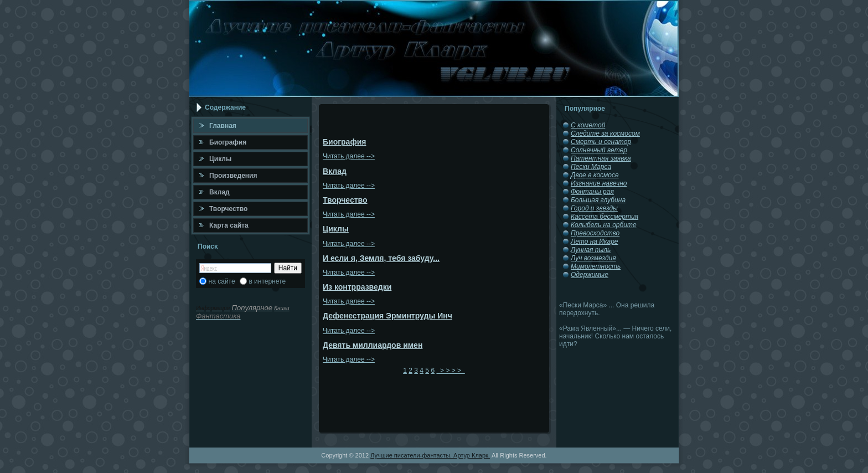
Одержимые (590, 275)
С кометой (588, 125)
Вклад (335, 171)
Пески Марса (591, 167)
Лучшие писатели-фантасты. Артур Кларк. (430, 455)
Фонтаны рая (592, 192)
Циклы (336, 229)
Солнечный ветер (599, 150)
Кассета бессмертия (604, 217)
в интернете (267, 281)
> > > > (450, 371)
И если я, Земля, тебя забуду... (381, 258)
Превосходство (595, 233)
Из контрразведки (357, 287)
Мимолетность (596, 266)
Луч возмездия (593, 258)
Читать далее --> (349, 156)
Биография (344, 142)
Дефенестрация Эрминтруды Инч (387, 316)
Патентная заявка (601, 158)
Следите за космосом (605, 133)
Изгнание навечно (599, 183)
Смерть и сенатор (601, 142)
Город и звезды (594, 208)
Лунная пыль (591, 250)
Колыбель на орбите (604, 225)
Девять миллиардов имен (373, 345)
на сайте (222, 281)
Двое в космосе (595, 175)
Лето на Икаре (595, 241)
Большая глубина (598, 200)
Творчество (345, 200)
